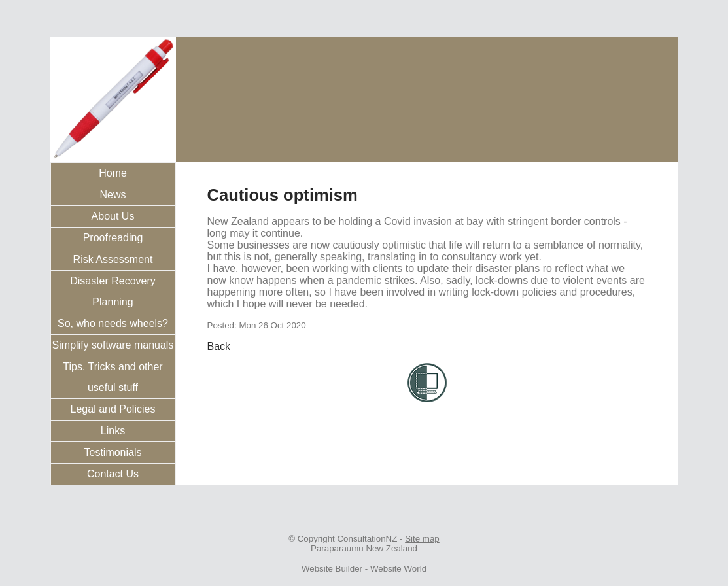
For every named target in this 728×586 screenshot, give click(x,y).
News (113, 195)
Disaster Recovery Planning (113, 291)
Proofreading (113, 238)
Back (219, 346)
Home (113, 173)
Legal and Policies (113, 409)
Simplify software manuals (113, 345)
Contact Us (113, 474)
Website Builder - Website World (364, 569)
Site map (422, 539)
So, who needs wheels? (113, 323)
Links (113, 431)
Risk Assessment (113, 259)
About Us (113, 216)
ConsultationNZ (367, 539)
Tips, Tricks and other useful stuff (113, 377)
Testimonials (113, 452)
